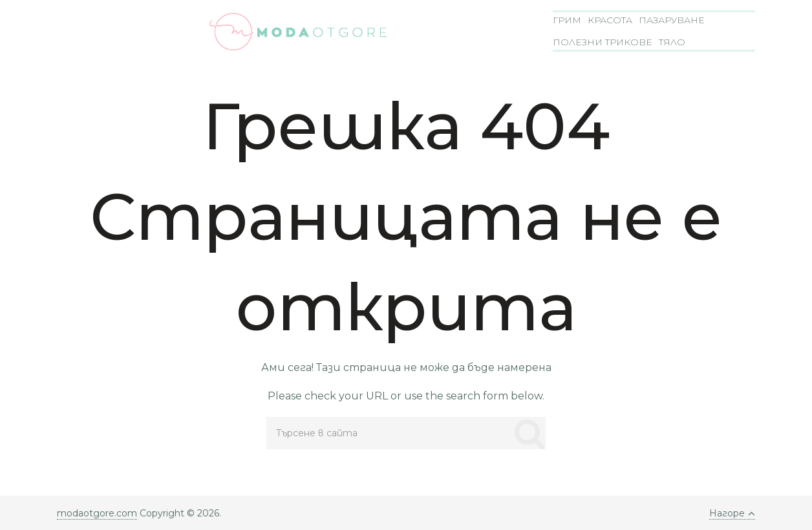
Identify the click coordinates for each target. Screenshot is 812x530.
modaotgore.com (97, 513)
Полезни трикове (603, 42)
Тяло (672, 42)
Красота (610, 20)
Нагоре (732, 513)
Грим (567, 20)
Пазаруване (672, 20)
